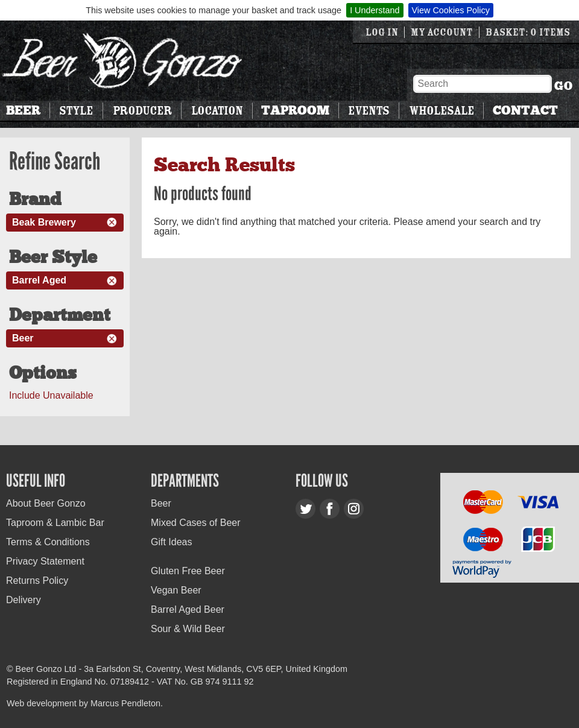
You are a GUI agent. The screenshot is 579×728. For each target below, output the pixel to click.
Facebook (330, 509)
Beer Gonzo (122, 61)
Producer (142, 111)
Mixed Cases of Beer (196, 523)
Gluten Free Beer (188, 571)
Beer (23, 110)
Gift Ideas (171, 542)
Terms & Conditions (48, 542)
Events (369, 111)
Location (217, 111)
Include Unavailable (51, 395)
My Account (442, 32)
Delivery (24, 600)
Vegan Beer (176, 590)
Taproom (295, 110)
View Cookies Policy (451, 10)
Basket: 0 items (528, 32)
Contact (525, 110)
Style (76, 111)
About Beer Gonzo (46, 503)
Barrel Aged (39, 280)
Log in (382, 32)
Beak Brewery (44, 222)
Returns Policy (37, 581)
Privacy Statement (45, 561)
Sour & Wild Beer (188, 629)
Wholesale (441, 111)
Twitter (305, 509)
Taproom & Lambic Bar (55, 523)
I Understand (375, 10)
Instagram (354, 509)
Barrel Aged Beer (188, 609)
